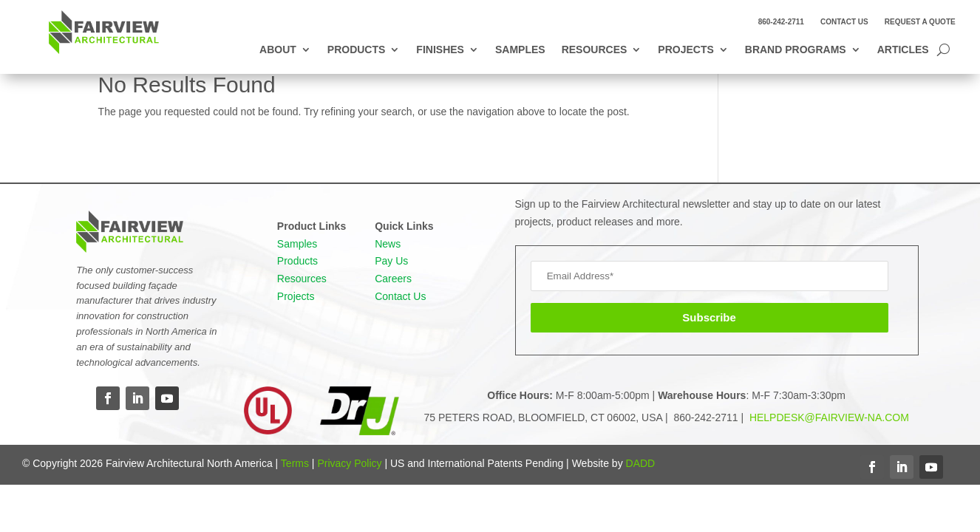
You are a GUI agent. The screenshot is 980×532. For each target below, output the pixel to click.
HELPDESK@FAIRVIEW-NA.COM (828, 417)
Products (357, 50)
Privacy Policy (349, 463)
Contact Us (844, 22)
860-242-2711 (781, 22)
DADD (641, 463)
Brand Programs (796, 50)
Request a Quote (920, 22)
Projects (685, 50)
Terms (295, 463)
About (278, 50)
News (388, 244)
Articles (903, 50)
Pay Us (391, 261)
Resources (595, 50)
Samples (520, 50)
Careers (393, 279)
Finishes (440, 50)
